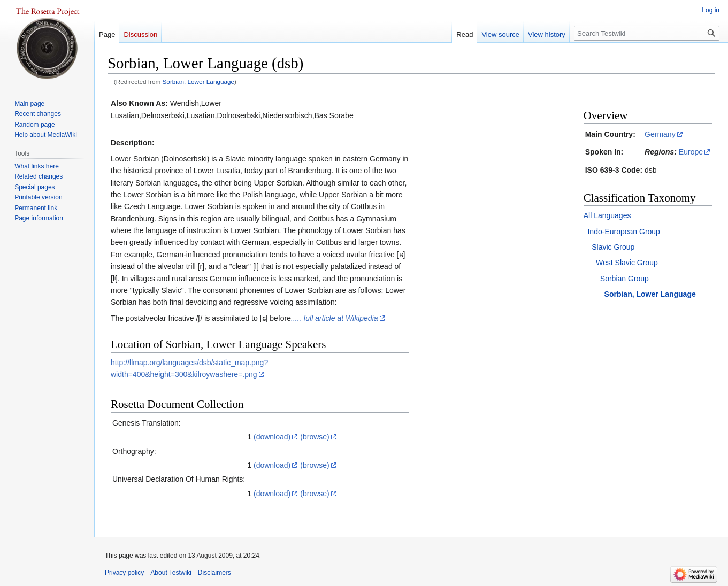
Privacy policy (124, 573)
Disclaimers (214, 573)
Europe (691, 152)
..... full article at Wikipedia (335, 318)
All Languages (607, 215)
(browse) (315, 437)
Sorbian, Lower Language (199, 82)
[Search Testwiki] (647, 33)
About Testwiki (171, 573)
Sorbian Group (624, 279)
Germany (660, 134)
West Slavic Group (627, 263)
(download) (272, 437)
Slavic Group (613, 247)
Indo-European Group (623, 232)
